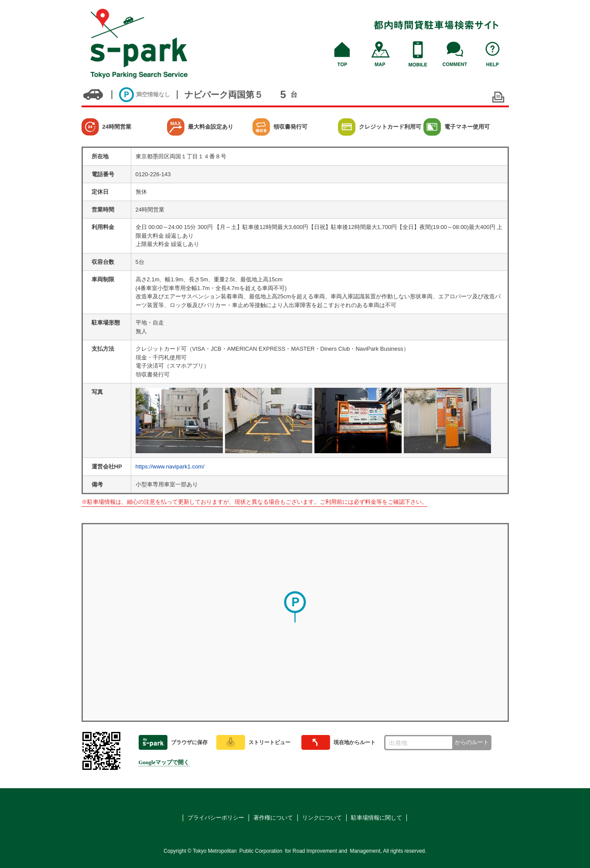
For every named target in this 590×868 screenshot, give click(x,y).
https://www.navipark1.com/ (170, 466)
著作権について (273, 818)
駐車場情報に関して (377, 818)
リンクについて (322, 818)
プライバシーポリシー (216, 818)
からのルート (472, 742)
